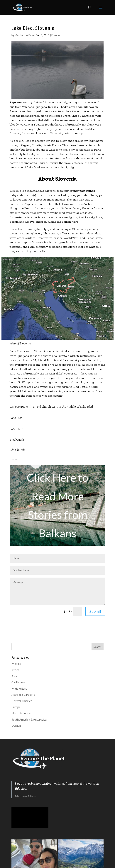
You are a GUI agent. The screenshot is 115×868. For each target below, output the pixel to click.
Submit (95, 611)
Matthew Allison (24, 35)
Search (98, 647)
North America (21, 713)
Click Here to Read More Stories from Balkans (58, 505)
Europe (56, 35)
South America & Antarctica (29, 719)
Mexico (16, 664)
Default (16, 725)
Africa (15, 670)
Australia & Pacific (23, 694)
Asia (14, 676)
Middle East (19, 688)
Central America (22, 701)
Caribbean (18, 682)
